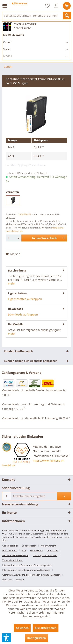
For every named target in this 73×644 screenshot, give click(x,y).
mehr (11, 283)
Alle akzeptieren (46, 628)
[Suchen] (67, 16)
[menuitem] (6, 6)
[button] (6, 638)
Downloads (15, 309)
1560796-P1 (25, 214)
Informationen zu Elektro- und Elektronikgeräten (27, 565)
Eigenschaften (17, 293)
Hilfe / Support (10, 550)
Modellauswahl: (14, 35)
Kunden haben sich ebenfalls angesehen (31, 361)
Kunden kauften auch (18, 351)
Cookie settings (10, 546)
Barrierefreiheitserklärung (16, 555)
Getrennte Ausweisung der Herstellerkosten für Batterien (31, 575)
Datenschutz (36, 550)
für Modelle (16, 324)
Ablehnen (22, 628)
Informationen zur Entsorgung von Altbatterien (26, 570)
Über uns (7, 580)
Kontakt (20, 580)
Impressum (53, 550)
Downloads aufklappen (23, 314)
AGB (24, 550)
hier (4, 540)
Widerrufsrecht (48, 546)
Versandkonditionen (13, 560)
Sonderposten (29, 546)
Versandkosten (58, 531)
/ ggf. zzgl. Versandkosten (32, 165)
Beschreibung (17, 270)
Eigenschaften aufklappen (25, 299)
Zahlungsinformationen (45, 555)
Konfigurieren (36, 638)
